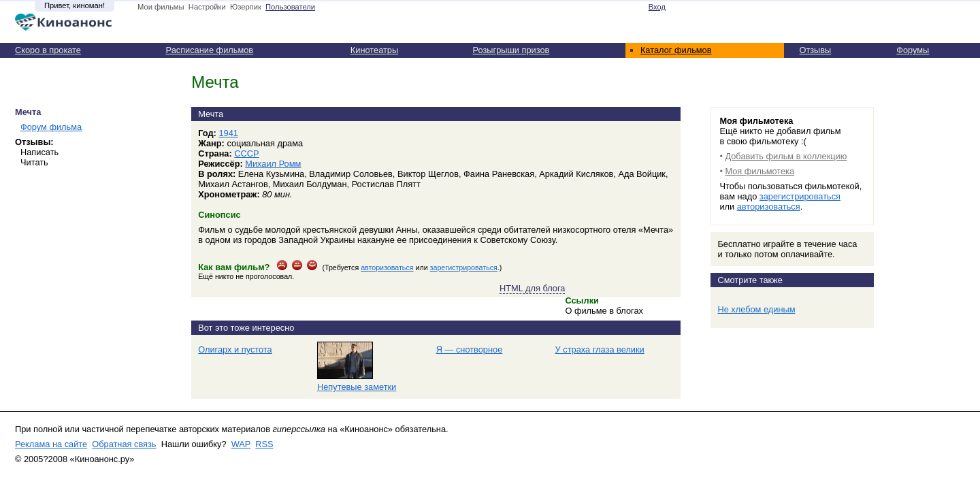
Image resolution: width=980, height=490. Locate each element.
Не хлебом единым (756, 309)
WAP (241, 444)
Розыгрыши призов (511, 50)
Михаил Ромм (273, 164)
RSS (264, 444)
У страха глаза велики (600, 349)
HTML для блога (532, 288)
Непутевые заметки (357, 387)
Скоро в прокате (48, 50)
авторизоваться (387, 267)
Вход (657, 7)
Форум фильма (51, 127)
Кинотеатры (374, 50)
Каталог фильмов (676, 50)
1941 (228, 133)
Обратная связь (124, 444)
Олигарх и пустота (235, 349)
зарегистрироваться (464, 267)
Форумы (913, 50)
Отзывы (815, 50)
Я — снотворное (470, 349)
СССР (246, 153)
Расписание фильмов (210, 50)
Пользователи (290, 7)
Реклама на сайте (51, 444)
